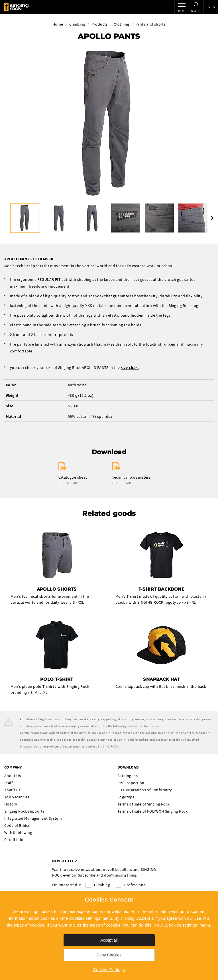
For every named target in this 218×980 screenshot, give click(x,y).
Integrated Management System (33, 818)
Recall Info (14, 840)
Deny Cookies (109, 955)
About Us (13, 776)
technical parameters (131, 477)
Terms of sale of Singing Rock (144, 804)
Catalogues (128, 776)
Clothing (121, 24)
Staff (8, 783)
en (209, 7)
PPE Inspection (131, 783)
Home (58, 24)
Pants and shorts (150, 24)
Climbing (77, 24)
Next (212, 218)
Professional (136, 885)
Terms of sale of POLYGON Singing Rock (153, 811)
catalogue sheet (73, 477)
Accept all (109, 940)
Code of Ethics (17, 825)
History (11, 804)
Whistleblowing (18, 832)
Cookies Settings (109, 970)
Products (100, 24)
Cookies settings (85, 918)
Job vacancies (17, 797)
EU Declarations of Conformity (145, 790)
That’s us (12, 790)
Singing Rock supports (24, 811)
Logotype (126, 797)
